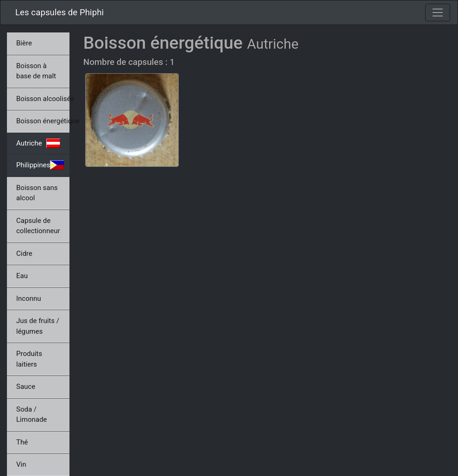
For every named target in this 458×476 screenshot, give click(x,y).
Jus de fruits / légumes (38, 326)
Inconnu (29, 298)
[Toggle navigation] (438, 13)
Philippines (40, 165)
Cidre (24, 254)
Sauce (26, 387)
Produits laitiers (29, 359)
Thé (22, 442)
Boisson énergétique (43, 121)
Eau (22, 276)
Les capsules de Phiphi (60, 13)
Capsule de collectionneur (38, 226)
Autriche (38, 143)
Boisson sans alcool (37, 193)
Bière (24, 43)
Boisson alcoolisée (43, 99)
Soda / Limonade (31, 415)
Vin (21, 464)
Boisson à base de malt (36, 71)
